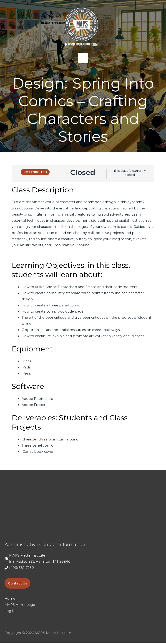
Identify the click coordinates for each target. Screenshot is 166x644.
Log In (10, 612)
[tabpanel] (83, 321)
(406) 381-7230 (21, 569)
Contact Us (18, 585)
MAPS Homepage (20, 606)
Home (10, 600)
